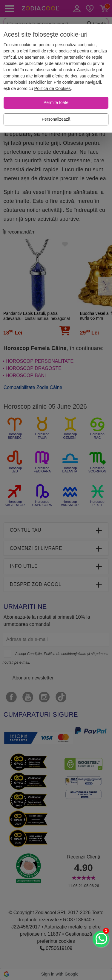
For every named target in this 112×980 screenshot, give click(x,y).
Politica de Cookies (53, 88)
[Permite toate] (56, 103)
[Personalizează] (56, 119)
